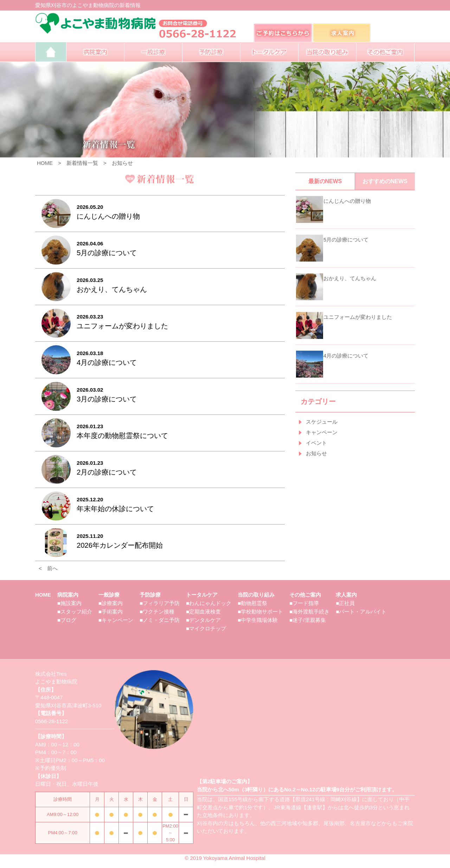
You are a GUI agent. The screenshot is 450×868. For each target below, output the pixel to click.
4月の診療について (346, 356)
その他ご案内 (305, 595)
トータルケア (202, 595)
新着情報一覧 (82, 163)
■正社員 (345, 603)
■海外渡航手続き (309, 612)
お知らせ (122, 163)
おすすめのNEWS (385, 181)
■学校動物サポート (260, 612)
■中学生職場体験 (258, 620)
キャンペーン (322, 432)
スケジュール (322, 422)
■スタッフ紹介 (75, 612)
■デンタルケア (203, 620)
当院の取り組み (256, 595)
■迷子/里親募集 (307, 620)
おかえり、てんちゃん (350, 278)
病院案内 (68, 595)
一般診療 (109, 595)
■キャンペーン (116, 620)
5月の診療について (346, 240)
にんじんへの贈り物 (347, 201)
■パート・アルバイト (361, 612)
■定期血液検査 (203, 612)
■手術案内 (111, 612)
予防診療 (150, 595)
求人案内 (346, 595)
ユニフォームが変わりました (358, 317)
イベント (316, 443)
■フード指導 (304, 603)
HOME (45, 163)
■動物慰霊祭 (252, 603)
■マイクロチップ (206, 628)
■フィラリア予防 (160, 603)
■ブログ (67, 620)
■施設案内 (69, 603)
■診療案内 (111, 603)
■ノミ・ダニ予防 (160, 620)
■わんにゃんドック (209, 603)
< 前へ (48, 568)
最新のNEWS (325, 181)
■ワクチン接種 (157, 612)
